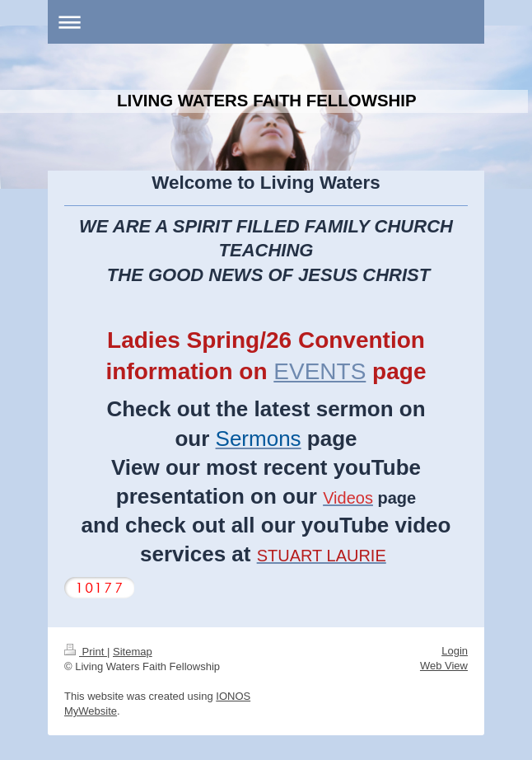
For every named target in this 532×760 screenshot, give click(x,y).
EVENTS (320, 371)
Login (455, 651)
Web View (444, 666)
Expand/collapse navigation (266, 22)
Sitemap (133, 652)
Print (86, 652)
